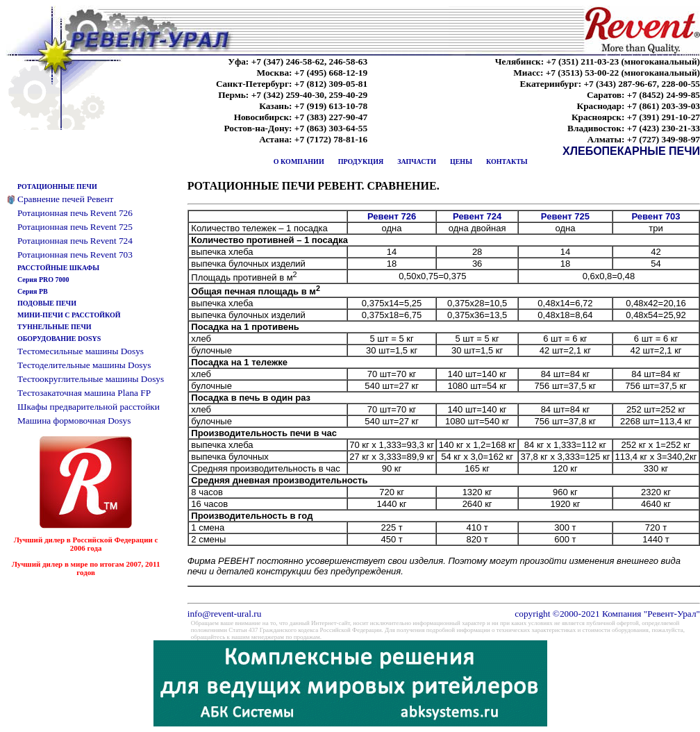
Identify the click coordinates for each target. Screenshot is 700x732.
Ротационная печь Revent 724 (75, 241)
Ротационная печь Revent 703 (75, 255)
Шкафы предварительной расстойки (89, 407)
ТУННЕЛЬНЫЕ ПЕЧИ (55, 327)
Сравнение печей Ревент (65, 199)
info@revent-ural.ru (225, 614)
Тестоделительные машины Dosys (84, 365)
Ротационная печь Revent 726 (75, 213)
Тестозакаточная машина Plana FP (84, 393)
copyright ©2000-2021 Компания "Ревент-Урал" (607, 614)
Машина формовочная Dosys (74, 421)
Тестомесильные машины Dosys (81, 351)
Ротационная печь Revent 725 (75, 227)
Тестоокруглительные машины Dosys (91, 379)
